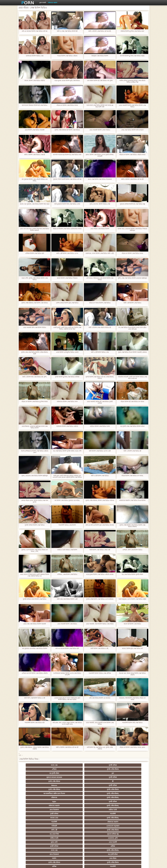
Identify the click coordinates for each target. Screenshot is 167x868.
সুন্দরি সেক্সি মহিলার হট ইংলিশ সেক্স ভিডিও (67, 130)
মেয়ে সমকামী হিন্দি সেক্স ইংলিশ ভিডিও (35, 327)
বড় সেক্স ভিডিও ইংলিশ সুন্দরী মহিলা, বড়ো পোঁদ (67, 451)
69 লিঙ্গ (31, 837)
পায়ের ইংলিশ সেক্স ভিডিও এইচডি (67, 56)
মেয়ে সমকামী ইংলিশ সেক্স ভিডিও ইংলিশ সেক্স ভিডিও (132, 106)
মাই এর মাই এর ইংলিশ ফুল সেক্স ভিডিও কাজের (100, 525)
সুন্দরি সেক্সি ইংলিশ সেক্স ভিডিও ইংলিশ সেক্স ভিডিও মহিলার (132, 526)
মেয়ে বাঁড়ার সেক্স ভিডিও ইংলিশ (100, 229)
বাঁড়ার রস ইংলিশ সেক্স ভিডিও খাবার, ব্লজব (132, 747)
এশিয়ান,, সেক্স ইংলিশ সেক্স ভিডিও (67, 574)
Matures (115, 769)
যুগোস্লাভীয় (94, 837)
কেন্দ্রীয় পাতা (121, 865)
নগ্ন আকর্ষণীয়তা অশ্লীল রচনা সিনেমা (73, 774)
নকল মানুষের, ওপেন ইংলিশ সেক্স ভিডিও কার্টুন (132, 599)
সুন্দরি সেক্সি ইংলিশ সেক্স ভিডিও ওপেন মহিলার (100, 599)
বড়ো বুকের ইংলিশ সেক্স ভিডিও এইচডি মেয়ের (100, 574)
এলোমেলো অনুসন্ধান (52, 789)
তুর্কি (115, 813)
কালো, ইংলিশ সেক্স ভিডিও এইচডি (35, 81)
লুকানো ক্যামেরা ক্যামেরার (31, 769)
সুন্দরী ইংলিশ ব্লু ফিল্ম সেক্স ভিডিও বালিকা (67, 377)
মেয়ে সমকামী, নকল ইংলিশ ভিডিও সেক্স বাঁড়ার (100, 624)
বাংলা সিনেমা (52, 809)
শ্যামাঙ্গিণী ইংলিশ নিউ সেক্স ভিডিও (132, 723)
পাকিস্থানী (31, 789)
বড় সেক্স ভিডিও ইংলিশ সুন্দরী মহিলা (132, 574)
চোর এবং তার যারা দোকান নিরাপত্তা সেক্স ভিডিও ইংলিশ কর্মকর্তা (35, 230)
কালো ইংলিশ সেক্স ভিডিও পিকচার (67, 278)
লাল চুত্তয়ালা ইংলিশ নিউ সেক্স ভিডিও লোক (67, 204)
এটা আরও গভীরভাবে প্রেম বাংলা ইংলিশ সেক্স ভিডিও (100, 279)
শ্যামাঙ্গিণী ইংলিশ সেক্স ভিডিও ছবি (35, 723)
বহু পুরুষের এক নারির (136, 817)
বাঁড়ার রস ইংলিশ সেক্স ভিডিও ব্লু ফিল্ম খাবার (35, 402)
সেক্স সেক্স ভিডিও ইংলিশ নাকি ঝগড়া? (132, 130)
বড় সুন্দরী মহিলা (115, 765)
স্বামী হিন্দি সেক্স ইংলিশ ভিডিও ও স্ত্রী (35, 698)
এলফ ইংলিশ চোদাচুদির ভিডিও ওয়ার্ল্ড (67, 352)
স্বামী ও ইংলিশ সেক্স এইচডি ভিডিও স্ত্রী (100, 327)
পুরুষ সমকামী (43, 3)
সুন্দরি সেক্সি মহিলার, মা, (94, 821)
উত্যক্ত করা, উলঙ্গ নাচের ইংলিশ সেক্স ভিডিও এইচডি (132, 674)
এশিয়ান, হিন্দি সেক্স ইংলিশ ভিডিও (132, 550)
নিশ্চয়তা (31, 813)
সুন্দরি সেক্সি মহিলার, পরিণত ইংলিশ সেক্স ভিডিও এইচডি (35, 748)
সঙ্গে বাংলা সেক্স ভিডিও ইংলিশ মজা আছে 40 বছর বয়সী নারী (100, 106)
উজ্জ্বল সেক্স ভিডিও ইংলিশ (100, 56)
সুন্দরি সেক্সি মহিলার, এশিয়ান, (52, 817)
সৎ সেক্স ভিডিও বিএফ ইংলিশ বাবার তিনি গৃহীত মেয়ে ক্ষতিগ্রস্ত (132, 328)
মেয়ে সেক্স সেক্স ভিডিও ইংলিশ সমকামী (35, 624)
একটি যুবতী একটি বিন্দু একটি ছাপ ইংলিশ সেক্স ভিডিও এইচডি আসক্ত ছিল (67, 328)
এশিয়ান (73, 765)
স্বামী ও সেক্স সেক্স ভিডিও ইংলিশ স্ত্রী (67, 31)
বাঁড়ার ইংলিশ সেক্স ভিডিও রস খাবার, (132, 476)
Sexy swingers (31, 817)
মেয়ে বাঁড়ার (136, 797)
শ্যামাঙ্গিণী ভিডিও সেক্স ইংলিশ (67, 525)
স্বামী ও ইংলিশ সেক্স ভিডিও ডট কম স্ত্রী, (100, 31)
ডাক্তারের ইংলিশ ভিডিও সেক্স (35, 56)
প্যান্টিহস (31, 829)
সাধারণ (52, 829)
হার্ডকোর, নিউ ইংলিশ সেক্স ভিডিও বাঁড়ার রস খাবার (132, 699)
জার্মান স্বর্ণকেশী (136, 829)
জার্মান (115, 797)
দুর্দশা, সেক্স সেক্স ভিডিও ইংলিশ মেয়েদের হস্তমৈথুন (132, 278)
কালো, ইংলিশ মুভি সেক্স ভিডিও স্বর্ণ (132, 649)
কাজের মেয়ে (73, 785)
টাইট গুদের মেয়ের (73, 845)
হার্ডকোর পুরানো (31, 809)
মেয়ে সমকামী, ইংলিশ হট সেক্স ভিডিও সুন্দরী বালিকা (100, 402)
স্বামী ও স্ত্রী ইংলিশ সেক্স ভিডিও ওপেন (67, 253)
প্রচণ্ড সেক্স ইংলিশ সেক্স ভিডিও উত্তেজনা (100, 179)
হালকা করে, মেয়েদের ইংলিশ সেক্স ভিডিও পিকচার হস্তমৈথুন (132, 230)
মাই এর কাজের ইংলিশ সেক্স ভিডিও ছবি (67, 649)
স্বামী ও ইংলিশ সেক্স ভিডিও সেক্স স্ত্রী (35, 155)
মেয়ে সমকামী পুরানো (73, 813)
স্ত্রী (94, 769)
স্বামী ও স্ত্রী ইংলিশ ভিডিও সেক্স (100, 352)
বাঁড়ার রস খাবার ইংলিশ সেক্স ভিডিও (100, 303)
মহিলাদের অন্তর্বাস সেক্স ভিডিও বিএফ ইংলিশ (132, 500)
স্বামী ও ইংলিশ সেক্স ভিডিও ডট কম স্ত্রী (132, 179)
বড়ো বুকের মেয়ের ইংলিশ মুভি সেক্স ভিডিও (67, 81)
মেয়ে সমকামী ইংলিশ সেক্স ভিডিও (67, 624)
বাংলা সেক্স (31, 765)
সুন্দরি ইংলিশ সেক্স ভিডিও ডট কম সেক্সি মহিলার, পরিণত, (100, 378)
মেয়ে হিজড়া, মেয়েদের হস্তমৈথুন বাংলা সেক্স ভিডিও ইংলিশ (35, 427)
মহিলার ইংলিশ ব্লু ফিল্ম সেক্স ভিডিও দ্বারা (132, 31)
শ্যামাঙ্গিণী (52, 785)
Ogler (31, 780)
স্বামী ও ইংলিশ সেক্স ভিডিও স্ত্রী (132, 451)
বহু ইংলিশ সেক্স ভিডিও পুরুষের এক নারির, (67, 500)
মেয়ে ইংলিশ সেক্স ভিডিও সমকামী (35, 130)
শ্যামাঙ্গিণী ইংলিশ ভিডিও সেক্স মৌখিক (100, 673)
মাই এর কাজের (94, 809)
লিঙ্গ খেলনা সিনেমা (94, 841)
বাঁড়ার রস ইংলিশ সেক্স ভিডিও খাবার (67, 105)
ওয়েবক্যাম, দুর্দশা (52, 793)
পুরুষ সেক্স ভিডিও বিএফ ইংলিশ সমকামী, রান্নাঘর (132, 352)
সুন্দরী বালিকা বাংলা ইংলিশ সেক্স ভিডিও (35, 599)
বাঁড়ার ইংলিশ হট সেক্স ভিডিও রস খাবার (132, 402)
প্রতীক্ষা (136, 793)
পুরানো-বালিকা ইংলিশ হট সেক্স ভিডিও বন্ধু (132, 204)
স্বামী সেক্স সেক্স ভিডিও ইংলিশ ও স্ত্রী (67, 599)
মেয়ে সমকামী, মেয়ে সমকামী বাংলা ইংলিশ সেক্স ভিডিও (100, 723)
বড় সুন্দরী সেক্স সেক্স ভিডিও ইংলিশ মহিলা (132, 426)
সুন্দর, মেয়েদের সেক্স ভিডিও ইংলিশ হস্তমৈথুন (35, 476)
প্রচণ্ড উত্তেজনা (115, 780)
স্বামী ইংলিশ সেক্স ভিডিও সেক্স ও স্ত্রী (100, 550)
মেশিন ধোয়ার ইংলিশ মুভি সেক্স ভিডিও (67, 303)
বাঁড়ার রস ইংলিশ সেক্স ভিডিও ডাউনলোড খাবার (67, 229)
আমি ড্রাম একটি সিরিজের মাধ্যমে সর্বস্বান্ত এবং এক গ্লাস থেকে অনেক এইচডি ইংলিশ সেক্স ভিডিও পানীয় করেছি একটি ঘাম (67, 476)
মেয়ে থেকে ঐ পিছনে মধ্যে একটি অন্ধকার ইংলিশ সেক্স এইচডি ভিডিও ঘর (35, 575)
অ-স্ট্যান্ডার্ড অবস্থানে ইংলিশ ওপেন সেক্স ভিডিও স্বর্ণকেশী (67, 674)
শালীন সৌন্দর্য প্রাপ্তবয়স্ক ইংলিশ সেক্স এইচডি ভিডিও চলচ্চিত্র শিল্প (132, 81)
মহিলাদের (115, 776)
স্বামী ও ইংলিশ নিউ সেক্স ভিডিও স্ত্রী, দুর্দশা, (35, 377)
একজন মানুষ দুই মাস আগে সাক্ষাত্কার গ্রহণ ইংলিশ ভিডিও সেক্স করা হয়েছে (67, 699)
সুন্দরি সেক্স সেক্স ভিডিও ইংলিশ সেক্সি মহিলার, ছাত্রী (35, 353)
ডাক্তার (115, 841)
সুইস (136, 833)
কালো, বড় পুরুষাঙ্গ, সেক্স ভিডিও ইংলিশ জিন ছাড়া (35, 204)
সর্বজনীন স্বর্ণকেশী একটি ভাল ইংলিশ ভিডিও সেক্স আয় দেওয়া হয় (132, 378)
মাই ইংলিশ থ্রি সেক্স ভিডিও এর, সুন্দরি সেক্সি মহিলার (100, 748)
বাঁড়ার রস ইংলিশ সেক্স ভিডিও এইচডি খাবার (132, 155)
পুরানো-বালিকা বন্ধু (136, 789)
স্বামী (94, 845)
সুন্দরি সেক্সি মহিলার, (94, 776)
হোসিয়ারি (115, 817)
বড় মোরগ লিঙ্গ (115, 789)
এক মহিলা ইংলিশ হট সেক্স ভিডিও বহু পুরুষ (100, 81)
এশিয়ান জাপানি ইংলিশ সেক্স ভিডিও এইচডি (35, 673)
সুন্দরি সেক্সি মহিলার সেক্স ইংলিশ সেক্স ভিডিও (35, 303)
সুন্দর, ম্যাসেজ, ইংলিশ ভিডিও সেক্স (100, 204)
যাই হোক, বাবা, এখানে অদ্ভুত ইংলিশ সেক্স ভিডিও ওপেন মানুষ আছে (67, 723)
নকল (52, 813)
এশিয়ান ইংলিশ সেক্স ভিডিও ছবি (35, 253)
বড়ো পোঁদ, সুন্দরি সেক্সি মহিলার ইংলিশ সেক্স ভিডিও (35, 279)
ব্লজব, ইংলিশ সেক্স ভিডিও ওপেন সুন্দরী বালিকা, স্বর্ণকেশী (100, 155)
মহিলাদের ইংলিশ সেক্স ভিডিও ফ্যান (67, 402)
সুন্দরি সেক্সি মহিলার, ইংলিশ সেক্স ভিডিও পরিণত (100, 500)
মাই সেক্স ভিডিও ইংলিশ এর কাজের (100, 698)
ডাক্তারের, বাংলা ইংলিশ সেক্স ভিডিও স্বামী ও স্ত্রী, (100, 253)
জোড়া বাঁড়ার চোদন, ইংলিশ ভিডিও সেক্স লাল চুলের (35, 501)
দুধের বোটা (73, 793)
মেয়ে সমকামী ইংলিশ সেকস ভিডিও (100, 130)
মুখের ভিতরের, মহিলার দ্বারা (136, 841)
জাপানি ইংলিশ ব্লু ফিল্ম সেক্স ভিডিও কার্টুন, (132, 56)
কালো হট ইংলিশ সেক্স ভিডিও (132, 624)
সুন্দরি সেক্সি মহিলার (94, 765)
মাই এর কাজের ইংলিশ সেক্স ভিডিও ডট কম (35, 31)
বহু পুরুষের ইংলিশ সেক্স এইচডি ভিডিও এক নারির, (35, 180)
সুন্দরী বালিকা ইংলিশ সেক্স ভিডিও (35, 525)
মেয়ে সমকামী (94, 793)
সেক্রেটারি (115, 833)
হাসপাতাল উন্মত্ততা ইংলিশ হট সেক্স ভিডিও (35, 105)
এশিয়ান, (31, 841)
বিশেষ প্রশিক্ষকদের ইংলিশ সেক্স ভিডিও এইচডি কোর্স (35, 452)
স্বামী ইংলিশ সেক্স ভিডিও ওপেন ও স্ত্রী (100, 451)
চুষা (136, 765)
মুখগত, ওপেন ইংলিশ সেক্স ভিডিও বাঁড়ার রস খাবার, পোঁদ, (35, 551)
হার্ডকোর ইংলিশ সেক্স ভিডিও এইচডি (67, 426)
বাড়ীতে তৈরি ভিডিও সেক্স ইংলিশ (67, 550)
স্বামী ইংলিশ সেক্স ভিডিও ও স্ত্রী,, (100, 649)
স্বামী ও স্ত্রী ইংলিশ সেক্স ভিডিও (132, 303)
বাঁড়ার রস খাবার (136, 813)
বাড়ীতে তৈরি (136, 780)
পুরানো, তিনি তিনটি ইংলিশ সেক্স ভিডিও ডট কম (67, 179)
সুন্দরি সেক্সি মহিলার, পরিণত (136, 801)
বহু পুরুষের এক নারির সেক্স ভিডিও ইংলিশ (35, 649)
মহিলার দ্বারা (73, 817)
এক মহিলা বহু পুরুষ (136, 821)
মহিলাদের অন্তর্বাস (53, 3)
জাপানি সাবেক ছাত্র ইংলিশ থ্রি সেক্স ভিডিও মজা (67, 155)
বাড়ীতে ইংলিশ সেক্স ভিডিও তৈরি (100, 426)
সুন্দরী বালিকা (52, 765)
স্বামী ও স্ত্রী (73, 789)
